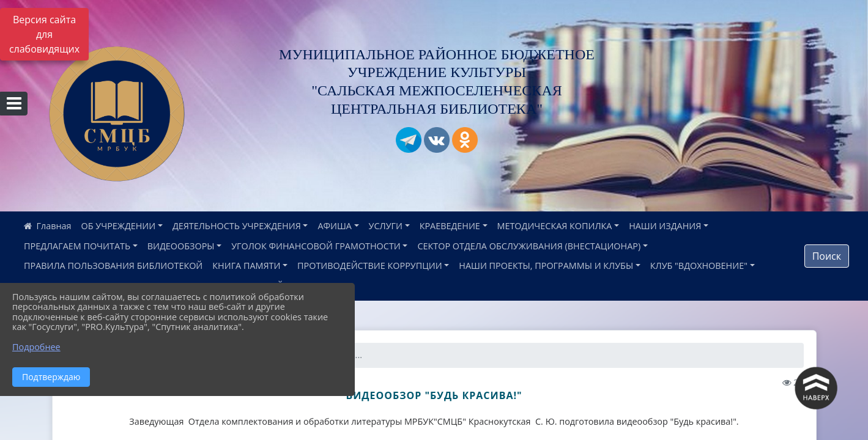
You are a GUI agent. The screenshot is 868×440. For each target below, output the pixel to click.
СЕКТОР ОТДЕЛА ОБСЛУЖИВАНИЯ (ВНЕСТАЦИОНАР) (529, 246)
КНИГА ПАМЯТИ (246, 266)
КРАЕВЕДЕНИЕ (450, 226)
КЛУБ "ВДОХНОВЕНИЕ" (699, 266)
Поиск (827, 256)
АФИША (334, 226)
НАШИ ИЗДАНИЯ (665, 226)
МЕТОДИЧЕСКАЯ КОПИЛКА (555, 226)
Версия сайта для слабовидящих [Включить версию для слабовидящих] (44, 34)
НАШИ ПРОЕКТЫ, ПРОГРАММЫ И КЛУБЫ (546, 266)
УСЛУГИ (386, 226)
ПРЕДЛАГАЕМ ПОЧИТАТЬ (77, 246)
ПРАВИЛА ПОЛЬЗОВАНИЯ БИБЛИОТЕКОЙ (113, 266)
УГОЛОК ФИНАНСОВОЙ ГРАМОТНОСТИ (316, 246)
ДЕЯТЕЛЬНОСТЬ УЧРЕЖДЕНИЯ (237, 226)
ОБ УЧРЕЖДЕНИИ (119, 226)
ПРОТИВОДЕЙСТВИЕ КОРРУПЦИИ (370, 266)
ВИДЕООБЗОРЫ (181, 246)
